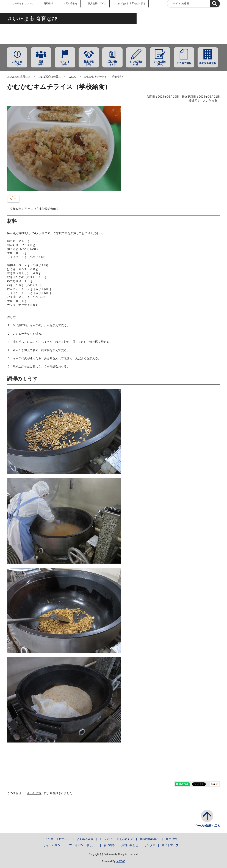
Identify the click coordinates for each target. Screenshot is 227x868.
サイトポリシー (53, 845)
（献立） (160, 63)
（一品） (136, 63)
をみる (112, 63)
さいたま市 (210, 101)
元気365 (121, 861)
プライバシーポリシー (83, 845)
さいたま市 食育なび (19, 77)
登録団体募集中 (150, 839)
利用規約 (171, 839)
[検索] (215, 4)
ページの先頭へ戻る (207, 826)
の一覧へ (17, 63)
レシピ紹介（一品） (49, 77)
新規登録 (48, 3)
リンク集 (150, 845)
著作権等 (109, 845)
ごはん (73, 77)
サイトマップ (170, 845)
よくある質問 (85, 839)
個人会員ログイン (97, 3)
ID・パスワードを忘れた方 (117, 839)
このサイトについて (23, 3)
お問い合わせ (70, 3)
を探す (41, 63)
